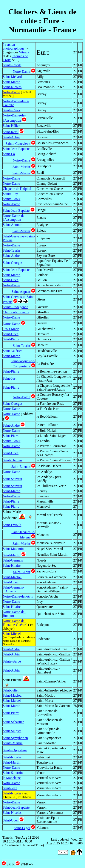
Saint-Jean (10, 788)
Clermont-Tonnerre (16, 312)
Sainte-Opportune (15, 750)
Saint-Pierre (11, 339)
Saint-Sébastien (14, 722)
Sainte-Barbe (12, 661)
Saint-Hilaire (12, 565)
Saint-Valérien (13, 351)
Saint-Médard (12, 77)
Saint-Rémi (11, 132)
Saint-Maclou (12, 577)
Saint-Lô (9, 154)
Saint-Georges (13, 263)
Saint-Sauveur (13, 479)
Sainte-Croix (12, 110)
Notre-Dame (22, 72)
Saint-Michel (12, 634)
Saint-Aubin (11, 137)
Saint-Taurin (11, 250)
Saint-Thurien (12, 460)
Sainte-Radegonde (15, 307)
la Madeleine (12, 778)
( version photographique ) (15, 46)
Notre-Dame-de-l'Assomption (14, 218)
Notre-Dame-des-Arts (18, 596)
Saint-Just (10, 378)
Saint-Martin (12, 82)
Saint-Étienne (21, 467)
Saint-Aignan (21, 292)
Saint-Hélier (11, 126)
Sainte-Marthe (13, 743)
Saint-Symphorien (15, 738)
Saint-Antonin (13, 225)
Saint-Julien (11, 690)
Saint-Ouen (11, 280)
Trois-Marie (11, 329)
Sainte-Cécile (12, 65)
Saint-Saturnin (13, 773)
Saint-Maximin (13, 549)
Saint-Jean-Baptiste (16, 149)
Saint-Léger (22, 828)
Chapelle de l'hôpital (17, 189)
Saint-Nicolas (12, 87)
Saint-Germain (13, 560)
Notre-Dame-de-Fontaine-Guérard (15, 623)
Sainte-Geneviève (18, 144)
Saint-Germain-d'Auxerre (14, 589)
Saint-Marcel (12, 701)
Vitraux (24, 52)
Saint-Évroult (12, 525)
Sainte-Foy (10, 194)
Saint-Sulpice (12, 731)
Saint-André (11, 256)
